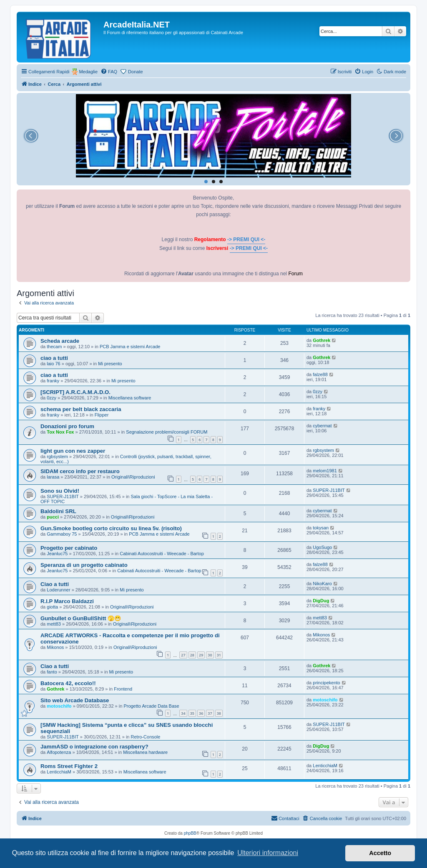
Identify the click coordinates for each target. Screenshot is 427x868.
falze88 (320, 374)
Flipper (102, 415)
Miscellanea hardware (145, 752)
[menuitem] (109, 72)
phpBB (190, 833)
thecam (54, 347)
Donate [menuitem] (135, 72)
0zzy (51, 398)
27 (183, 655)
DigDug (321, 601)
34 (183, 713)
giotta (52, 607)
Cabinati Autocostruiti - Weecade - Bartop (162, 554)
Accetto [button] (380, 853)
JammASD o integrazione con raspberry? (94, 747)
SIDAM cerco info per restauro (80, 471)
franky (53, 381)
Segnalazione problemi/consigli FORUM (167, 432)
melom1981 (325, 471)
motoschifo (59, 706)
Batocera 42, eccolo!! (68, 683)
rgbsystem (57, 456)
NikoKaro (322, 584)
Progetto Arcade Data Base (151, 706)
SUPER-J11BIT (63, 496)
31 (219, 655)
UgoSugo (322, 547)
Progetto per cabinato (69, 548)
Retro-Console (146, 737)
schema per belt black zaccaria (81, 409)
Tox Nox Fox (60, 432)
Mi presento (110, 364)
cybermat (322, 426)
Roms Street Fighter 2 (69, 766)
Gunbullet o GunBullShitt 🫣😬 (81, 618)
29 (201, 655)
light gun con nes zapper (73, 451)
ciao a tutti (54, 358)
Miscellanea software (130, 398)
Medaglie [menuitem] (88, 72)
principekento (326, 683)
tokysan (321, 528)
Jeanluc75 (57, 554)
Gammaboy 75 (62, 534)
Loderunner (58, 590)
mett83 (54, 624)
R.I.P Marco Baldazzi (67, 601)
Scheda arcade (60, 341)
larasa (53, 477)
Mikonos (55, 647)
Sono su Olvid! (60, 491)
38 (219, 713)
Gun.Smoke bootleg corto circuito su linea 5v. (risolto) (111, 528)
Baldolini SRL (58, 511)
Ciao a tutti (55, 584)
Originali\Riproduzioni (133, 477)
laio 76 (53, 364)
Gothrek (322, 340)
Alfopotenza (59, 752)
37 (210, 713)
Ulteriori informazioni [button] (268, 853)
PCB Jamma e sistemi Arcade (130, 347)
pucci (53, 517)
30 (210, 655)
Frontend (123, 689)
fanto (52, 672)
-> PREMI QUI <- (246, 239)
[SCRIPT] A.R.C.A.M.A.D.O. (75, 392)
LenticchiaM (59, 772)
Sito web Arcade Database (75, 700)
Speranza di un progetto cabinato (84, 565)
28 (192, 655)
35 (192, 713)
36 (201, 713)
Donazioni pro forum (67, 426)
